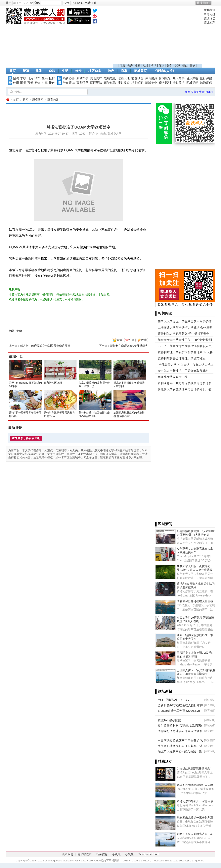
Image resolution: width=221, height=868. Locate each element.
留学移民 (110, 83)
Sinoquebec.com (149, 854)
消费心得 (69, 78)
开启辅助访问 (214, 3)
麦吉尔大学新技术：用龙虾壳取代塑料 (183, 371)
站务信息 (102, 854)
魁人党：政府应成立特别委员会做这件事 (45, 346)
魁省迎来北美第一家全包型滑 (195, 818)
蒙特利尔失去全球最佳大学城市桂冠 (182, 358)
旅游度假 (206, 83)
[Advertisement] (157, 36)
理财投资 (124, 83)
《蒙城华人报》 (165, 71)
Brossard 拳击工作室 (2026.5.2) (179, 711)
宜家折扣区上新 (53, 383)
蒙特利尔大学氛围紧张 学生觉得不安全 (183, 334)
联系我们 (209, 10)
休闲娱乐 (165, 78)
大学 (19, 331)
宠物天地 (124, 78)
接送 (193, 66)
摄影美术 (179, 83)
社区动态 (95, 71)
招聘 (16, 78)
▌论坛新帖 (164, 691)
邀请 (119, 340)
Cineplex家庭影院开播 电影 (194, 769)
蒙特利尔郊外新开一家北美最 (195, 801)
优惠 (161, 66)
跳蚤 (39, 71)
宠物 (37, 83)
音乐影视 (192, 78)
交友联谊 (137, 78)
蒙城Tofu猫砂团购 (169, 720)
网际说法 (96, 83)
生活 (65, 71)
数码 (45, 78)
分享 (132, 340)
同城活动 (192, 83)
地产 (111, 71)
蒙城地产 (209, 23)
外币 (16, 83)
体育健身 (151, 78)
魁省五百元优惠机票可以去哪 (195, 785)
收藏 (144, 340)
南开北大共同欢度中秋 (173, 377)
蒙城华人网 (8, 100)
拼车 (45, 83)
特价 (78, 71)
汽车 (37, 78)
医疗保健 (206, 78)
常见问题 (209, 14)
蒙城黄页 (140, 71)
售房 (130, 66)
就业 (146, 66)
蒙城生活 (16, 357)
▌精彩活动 (164, 762)
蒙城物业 (151, 83)
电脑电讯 (110, 78)
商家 (124, 71)
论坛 (52, 71)
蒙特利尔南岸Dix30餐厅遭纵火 (129, 346)
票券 (30, 83)
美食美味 (96, 78)
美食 (169, 66)
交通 (177, 66)
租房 (122, 66)
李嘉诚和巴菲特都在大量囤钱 (195, 601)
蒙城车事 (82, 78)
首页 (13, 71)
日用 (30, 78)
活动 (154, 66)
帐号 (9, 3)
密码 (37, 3)
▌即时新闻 (164, 524)
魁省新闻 (38, 99)
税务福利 (165, 83)
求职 (23, 78)
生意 (138, 66)
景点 (185, 66)
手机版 (116, 854)
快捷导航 (202, 3)
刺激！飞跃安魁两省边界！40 (195, 834)
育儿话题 (82, 83)
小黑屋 (129, 854)
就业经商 (137, 83)
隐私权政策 (85, 854)
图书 (23, 83)
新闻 (26, 71)
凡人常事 (179, 78)
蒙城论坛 (209, 18)
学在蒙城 (69, 83)
